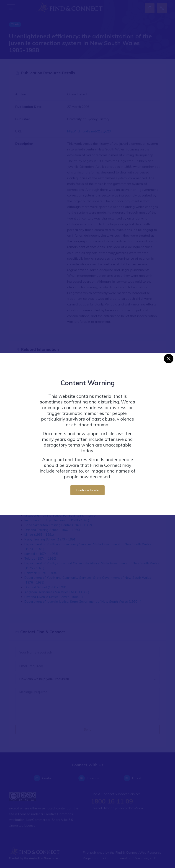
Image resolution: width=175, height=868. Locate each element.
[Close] (169, 359)
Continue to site (87, 490)
